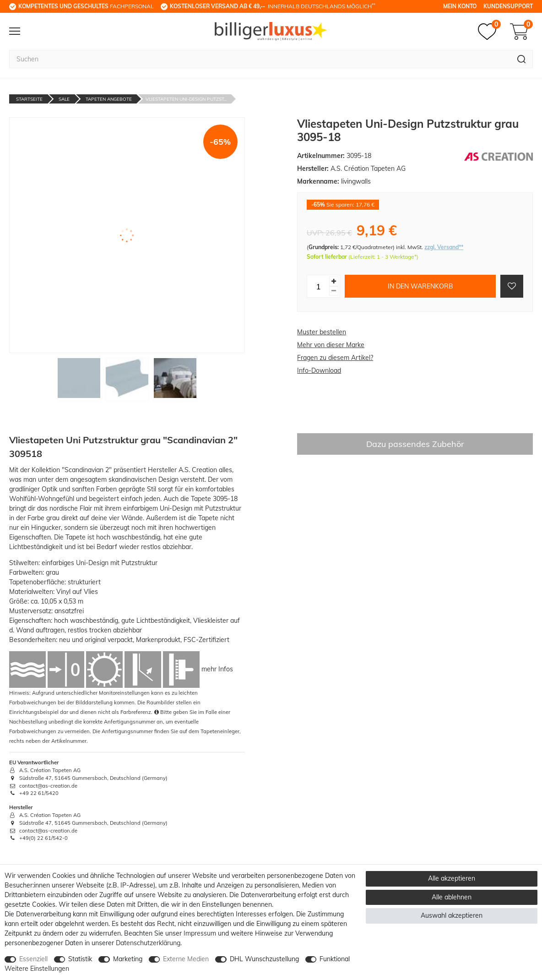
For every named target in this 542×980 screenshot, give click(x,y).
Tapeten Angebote (109, 99)
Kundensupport (508, 6)
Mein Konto (460, 6)
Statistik (80, 959)
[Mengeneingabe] (318, 286)
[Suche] (522, 59)
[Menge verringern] (334, 291)
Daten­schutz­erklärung (148, 943)
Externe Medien (186, 959)
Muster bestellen (322, 332)
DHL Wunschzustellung (264, 959)
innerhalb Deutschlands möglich (273, 6)
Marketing (128, 959)
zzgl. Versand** (444, 247)
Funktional (335, 959)
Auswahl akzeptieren (452, 915)
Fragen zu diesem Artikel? (335, 358)
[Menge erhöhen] (334, 281)
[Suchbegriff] (260, 59)
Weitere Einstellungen (37, 969)
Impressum (200, 933)
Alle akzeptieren (452, 878)
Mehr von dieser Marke (331, 345)
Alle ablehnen (452, 897)
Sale (64, 99)
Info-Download (319, 370)
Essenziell (33, 959)
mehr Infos (217, 669)
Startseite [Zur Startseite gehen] (29, 99)
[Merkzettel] (489, 32)
